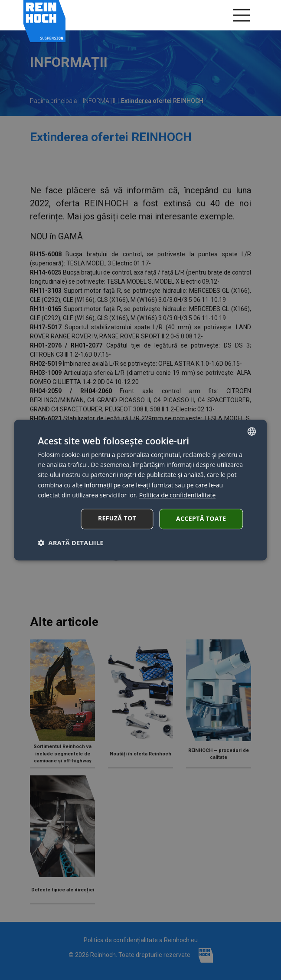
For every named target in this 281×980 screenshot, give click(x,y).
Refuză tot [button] (117, 518)
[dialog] (140, 490)
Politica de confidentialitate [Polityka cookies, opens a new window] (178, 495)
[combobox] (252, 431)
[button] (70, 543)
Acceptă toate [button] (201, 518)
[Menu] (242, 15)
